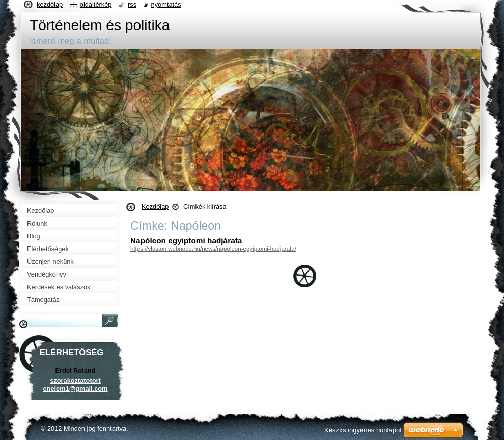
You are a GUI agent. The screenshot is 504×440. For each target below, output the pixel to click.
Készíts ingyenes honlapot (363, 430)
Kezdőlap (155, 207)
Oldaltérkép (96, 4)
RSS (132, 4)
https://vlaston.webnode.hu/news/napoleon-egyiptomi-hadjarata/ (213, 249)
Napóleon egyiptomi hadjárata (186, 241)
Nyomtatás (166, 4)
